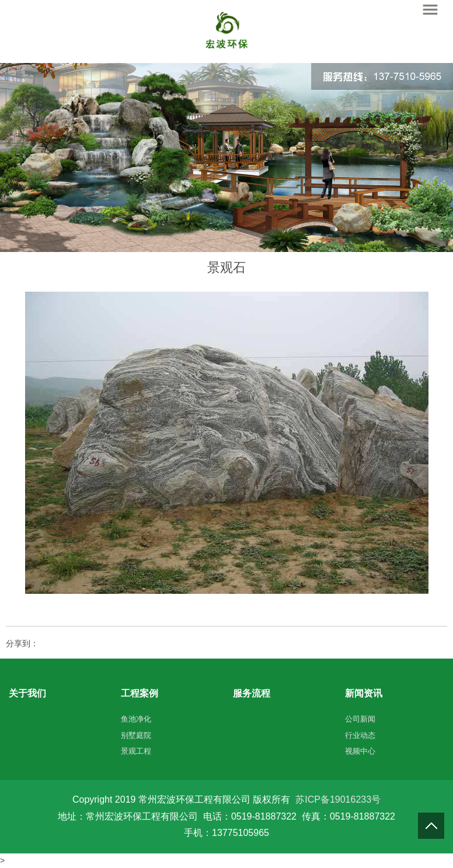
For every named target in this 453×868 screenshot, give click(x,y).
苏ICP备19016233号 (338, 799)
